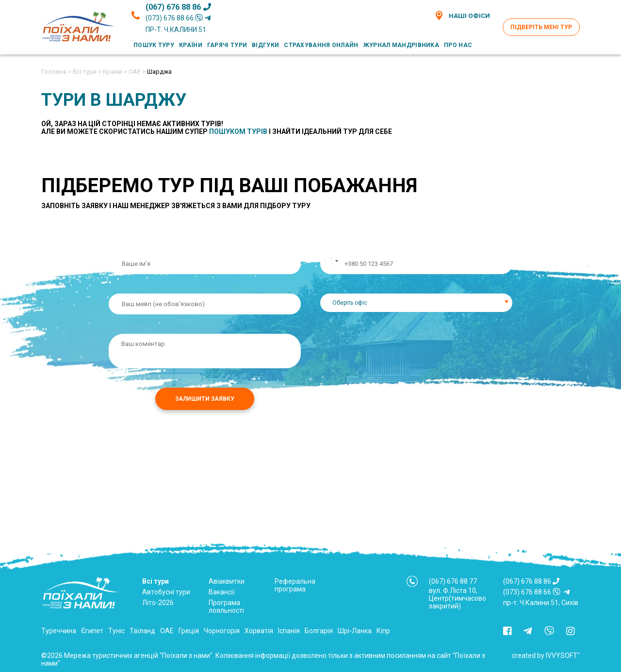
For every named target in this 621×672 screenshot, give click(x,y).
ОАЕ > (137, 72)
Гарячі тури (227, 45)
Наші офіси (462, 16)
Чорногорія (222, 631)
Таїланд (142, 631)
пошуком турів (238, 131)
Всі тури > (87, 72)
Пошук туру (154, 45)
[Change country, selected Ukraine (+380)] (331, 264)
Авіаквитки (227, 581)
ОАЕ (167, 631)
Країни (191, 45)
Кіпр (383, 631)
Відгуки (265, 45)
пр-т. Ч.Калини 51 (176, 30)
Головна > (56, 72)
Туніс (116, 631)
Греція (189, 631)
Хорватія (259, 631)
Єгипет (92, 631)
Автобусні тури (166, 592)
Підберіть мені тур (541, 27)
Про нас (458, 45)
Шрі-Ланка (355, 631)
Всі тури (155, 581)
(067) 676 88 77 (453, 581)
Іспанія (289, 631)
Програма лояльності (226, 606)
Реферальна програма (295, 585)
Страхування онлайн (321, 45)
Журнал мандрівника (401, 45)
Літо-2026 (158, 603)
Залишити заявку (205, 399)
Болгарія (319, 631)
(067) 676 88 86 (178, 7)
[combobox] (416, 303)
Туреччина (59, 631)
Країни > (115, 72)
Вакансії (222, 592)
